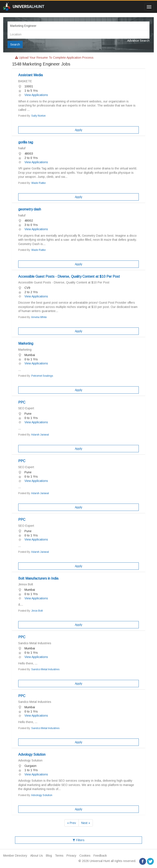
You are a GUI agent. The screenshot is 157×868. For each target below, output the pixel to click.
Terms (59, 856)
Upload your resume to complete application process (54, 58)
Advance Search (138, 41)
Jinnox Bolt (26, 584)
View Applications (33, 95)
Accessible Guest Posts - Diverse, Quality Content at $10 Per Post (69, 276)
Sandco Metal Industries (35, 643)
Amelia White (39, 317)
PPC (22, 402)
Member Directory (15, 856)
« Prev (72, 823)
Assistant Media (30, 75)
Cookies (85, 856)
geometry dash (30, 209)
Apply (79, 130)
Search (15, 44)
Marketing (26, 343)
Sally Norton (38, 116)
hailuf (22, 148)
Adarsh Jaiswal (40, 435)
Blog (49, 856)
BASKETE (25, 81)
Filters (79, 840)
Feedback (100, 856)
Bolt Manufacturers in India (38, 578)
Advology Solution (32, 755)
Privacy (71, 856)
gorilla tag (26, 142)
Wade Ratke (38, 183)
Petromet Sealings (42, 376)
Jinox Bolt (37, 611)
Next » (86, 823)
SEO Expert (26, 408)
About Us (37, 856)
